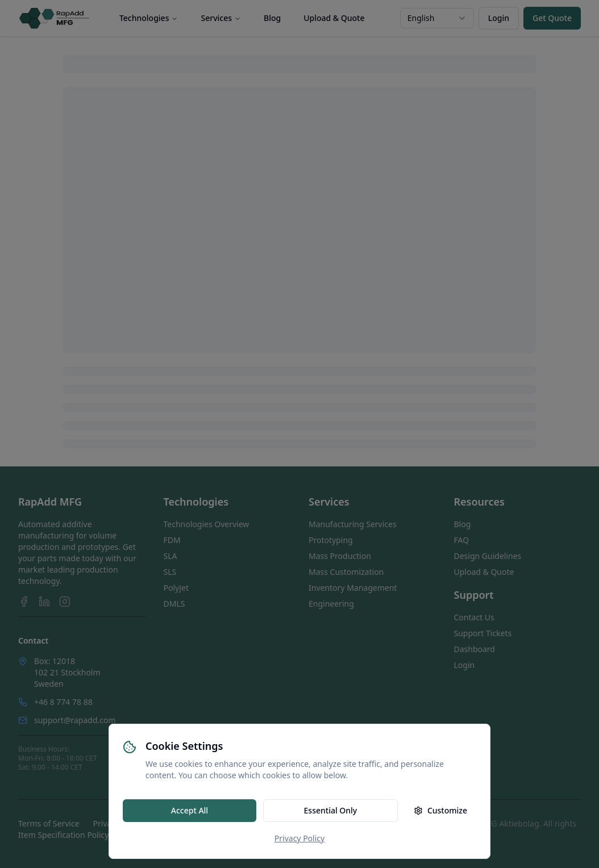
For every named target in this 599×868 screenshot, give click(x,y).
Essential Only (331, 810)
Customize (440, 810)
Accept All (190, 810)
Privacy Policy (299, 838)
